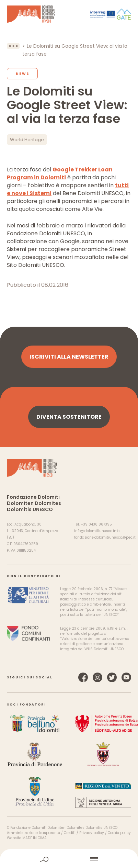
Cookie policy (119, 833)
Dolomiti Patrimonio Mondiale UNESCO (31, 14)
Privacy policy (92, 833)
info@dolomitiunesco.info (97, 531)
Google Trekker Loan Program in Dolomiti (60, 173)
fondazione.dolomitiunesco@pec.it (105, 537)
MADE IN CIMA (34, 838)
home (69, 859)
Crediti (70, 833)
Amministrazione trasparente (33, 833)
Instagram (97, 677)
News (23, 74)
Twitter (112, 677)
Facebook (83, 677)
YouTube (126, 677)
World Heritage (27, 140)
